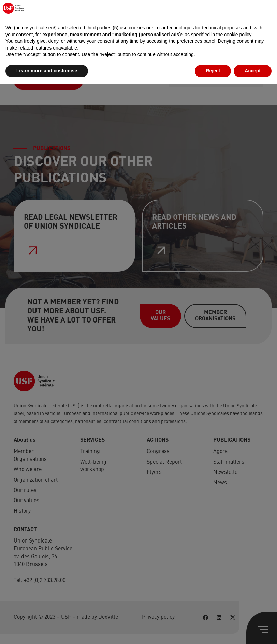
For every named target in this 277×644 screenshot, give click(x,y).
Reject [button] (213, 631)
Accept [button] (253, 631)
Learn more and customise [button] (47, 631)
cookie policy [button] (238, 594)
